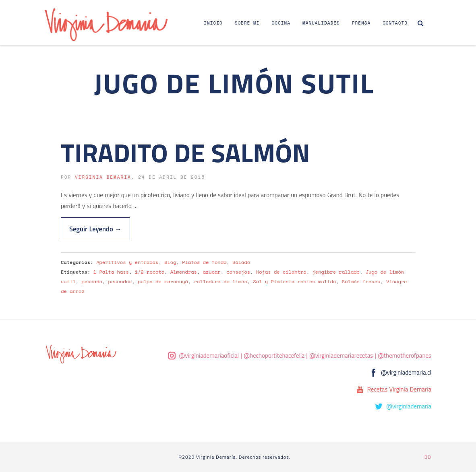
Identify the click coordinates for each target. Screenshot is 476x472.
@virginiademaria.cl (406, 372)
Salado (241, 262)
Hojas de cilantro (281, 272)
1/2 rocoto (150, 272)
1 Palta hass (111, 272)
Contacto (395, 23)
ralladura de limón (221, 281)
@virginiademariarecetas (341, 356)
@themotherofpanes (405, 356)
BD (428, 457)
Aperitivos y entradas (127, 262)
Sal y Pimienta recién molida (295, 281)
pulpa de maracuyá (163, 281)
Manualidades (321, 23)
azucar (212, 272)
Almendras (184, 272)
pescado (92, 281)
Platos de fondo (204, 262)
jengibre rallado (336, 272)
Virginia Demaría (103, 177)
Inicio (213, 23)
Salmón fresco (361, 281)
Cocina (281, 23)
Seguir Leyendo (95, 229)
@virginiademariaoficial (209, 356)
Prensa (361, 23)
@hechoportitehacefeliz (274, 356)
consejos (238, 272)
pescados (120, 281)
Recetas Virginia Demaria (399, 389)
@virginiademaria (409, 406)
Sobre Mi (247, 23)
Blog (170, 262)
